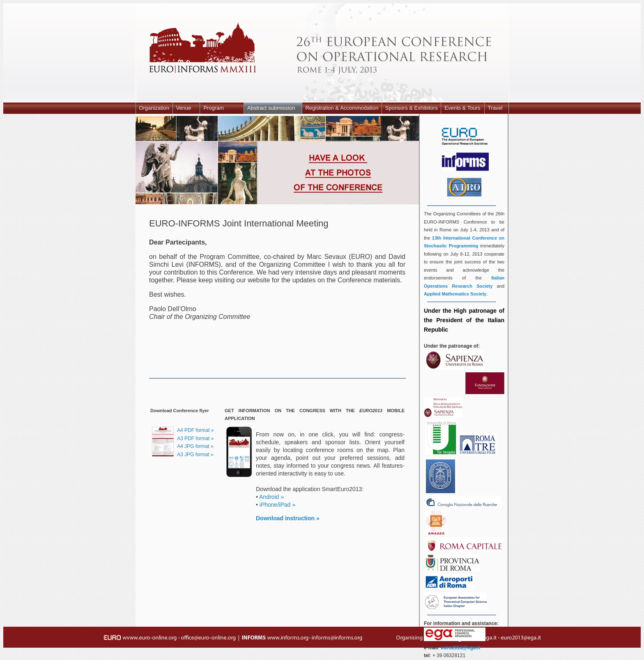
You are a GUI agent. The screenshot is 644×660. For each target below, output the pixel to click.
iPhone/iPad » (277, 505)
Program (214, 108)
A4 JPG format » (195, 446)
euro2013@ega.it (460, 648)
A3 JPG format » (195, 455)
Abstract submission (271, 108)
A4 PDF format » (195, 430)
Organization (154, 108)
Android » (271, 497)
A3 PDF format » (195, 438)
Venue (184, 108)
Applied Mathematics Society (455, 294)
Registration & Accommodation (342, 108)
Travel (495, 108)
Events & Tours (462, 108)
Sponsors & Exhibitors (412, 108)
